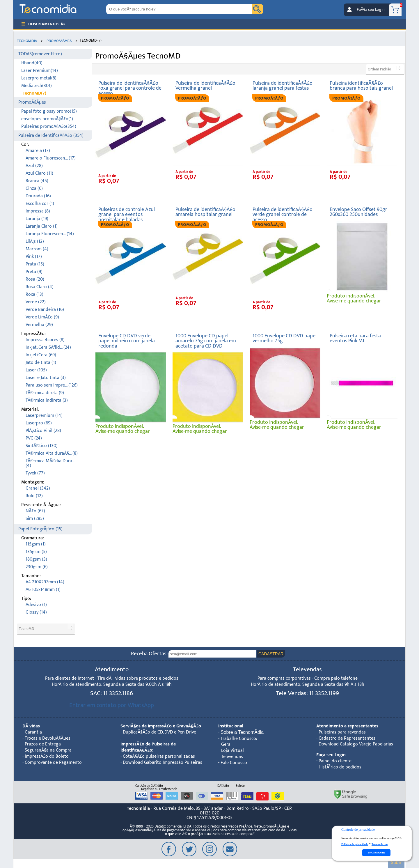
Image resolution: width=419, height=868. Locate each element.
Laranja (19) (37, 219)
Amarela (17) (38, 151)
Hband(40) (32, 63)
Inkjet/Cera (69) (41, 355)
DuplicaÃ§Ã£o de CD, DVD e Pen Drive (159, 732)
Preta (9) (34, 272)
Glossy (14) (36, 612)
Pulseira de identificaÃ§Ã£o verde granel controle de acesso (283, 215)
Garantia (33, 732)
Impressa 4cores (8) (45, 340)
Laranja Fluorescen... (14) (50, 234)
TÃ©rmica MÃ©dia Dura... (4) (50, 463)
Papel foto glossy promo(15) (49, 111)
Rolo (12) (34, 496)
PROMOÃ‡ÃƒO (115, 98)
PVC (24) (34, 438)
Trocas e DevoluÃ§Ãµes (48, 738)
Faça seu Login (331, 755)
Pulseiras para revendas (342, 732)
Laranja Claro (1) (42, 226)
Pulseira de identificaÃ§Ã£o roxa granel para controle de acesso (130, 88)
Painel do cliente (335, 761)
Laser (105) (36, 370)
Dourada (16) (38, 196)
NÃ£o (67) (35, 511)
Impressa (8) (38, 211)
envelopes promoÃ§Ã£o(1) (47, 119)
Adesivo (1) (36, 605)
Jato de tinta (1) (41, 363)
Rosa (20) (35, 279)
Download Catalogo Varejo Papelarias (356, 744)
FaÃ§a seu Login (371, 10)
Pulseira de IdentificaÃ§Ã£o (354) (51, 135)
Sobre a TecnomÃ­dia (242, 732)
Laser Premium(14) (40, 71)
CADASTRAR (271, 654)
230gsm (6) (37, 567)
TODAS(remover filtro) (40, 54)
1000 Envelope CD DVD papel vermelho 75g (285, 338)
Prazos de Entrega (43, 744)
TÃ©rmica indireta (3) (47, 400)
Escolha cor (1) (40, 204)
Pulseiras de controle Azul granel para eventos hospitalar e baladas (127, 215)
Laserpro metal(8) (39, 78)
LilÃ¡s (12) (35, 241)
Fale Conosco (234, 763)
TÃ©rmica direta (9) (45, 393)
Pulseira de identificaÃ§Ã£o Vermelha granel (205, 86)
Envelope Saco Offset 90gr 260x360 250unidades (358, 212)
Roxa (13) (34, 294)
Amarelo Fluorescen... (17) (51, 158)
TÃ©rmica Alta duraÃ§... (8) (52, 453)
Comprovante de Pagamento (53, 762)
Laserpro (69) (39, 423)
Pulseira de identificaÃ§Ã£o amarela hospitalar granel (205, 212)
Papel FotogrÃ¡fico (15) (40, 529)
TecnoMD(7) (34, 93)
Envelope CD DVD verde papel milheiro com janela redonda (127, 341)
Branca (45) (37, 181)
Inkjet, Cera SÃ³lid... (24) (48, 347)
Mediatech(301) (37, 86)
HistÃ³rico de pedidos (340, 767)
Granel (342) (38, 488)
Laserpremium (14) (44, 416)
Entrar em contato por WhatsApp (112, 705)
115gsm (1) (36, 544)
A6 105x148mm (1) (43, 590)
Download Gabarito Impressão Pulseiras (163, 762)
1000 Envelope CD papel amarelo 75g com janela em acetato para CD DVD (206, 341)
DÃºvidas (31, 726)
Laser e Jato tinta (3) (46, 378)
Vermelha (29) (39, 325)
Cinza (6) (34, 188)
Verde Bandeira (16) (45, 310)
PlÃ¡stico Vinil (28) (43, 431)
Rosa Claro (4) (40, 287)
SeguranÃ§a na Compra (48, 750)
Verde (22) (36, 302)
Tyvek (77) (35, 473)
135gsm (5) (36, 552)
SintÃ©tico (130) (42, 446)
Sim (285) (35, 519)
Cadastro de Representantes (347, 738)
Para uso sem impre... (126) (52, 385)
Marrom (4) (37, 249)
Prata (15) (35, 264)
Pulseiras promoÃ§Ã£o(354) (49, 126)
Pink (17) (34, 257)
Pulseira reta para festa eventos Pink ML (355, 338)
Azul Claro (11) (39, 173)
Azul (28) (34, 166)
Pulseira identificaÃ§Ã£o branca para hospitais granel (361, 86)
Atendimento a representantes (347, 726)
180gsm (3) (36, 559)
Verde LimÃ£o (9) (42, 317)
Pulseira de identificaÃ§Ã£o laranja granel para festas (283, 86)
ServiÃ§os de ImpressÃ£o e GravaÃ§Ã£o (161, 726)
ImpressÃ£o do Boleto (47, 756)
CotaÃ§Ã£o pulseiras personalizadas (159, 756)
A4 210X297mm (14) (45, 582)
